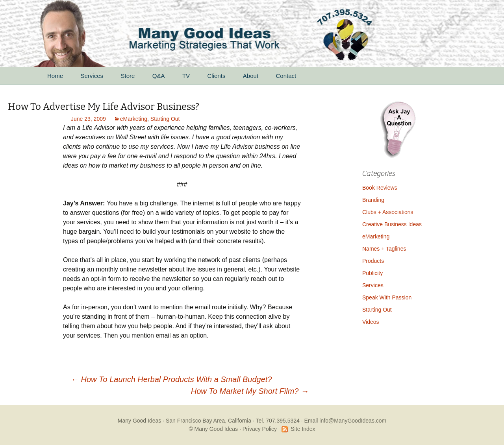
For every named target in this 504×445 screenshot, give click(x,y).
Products (373, 261)
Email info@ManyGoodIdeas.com (345, 421)
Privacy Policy (260, 429)
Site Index (303, 429)
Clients (217, 76)
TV (186, 76)
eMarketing (134, 119)
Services (92, 76)
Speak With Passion (387, 297)
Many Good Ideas (140, 421)
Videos (371, 322)
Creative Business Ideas (392, 224)
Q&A (159, 76)
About (251, 76)
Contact (286, 76)
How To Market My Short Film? (250, 391)
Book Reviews (380, 188)
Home (55, 76)
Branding (373, 200)
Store (128, 76)
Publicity (372, 273)
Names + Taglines (384, 249)
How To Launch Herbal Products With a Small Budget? (171, 379)
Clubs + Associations (388, 212)
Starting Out (165, 119)
